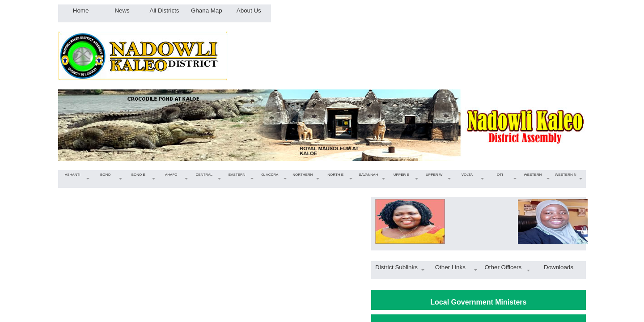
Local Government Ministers (478, 302)
